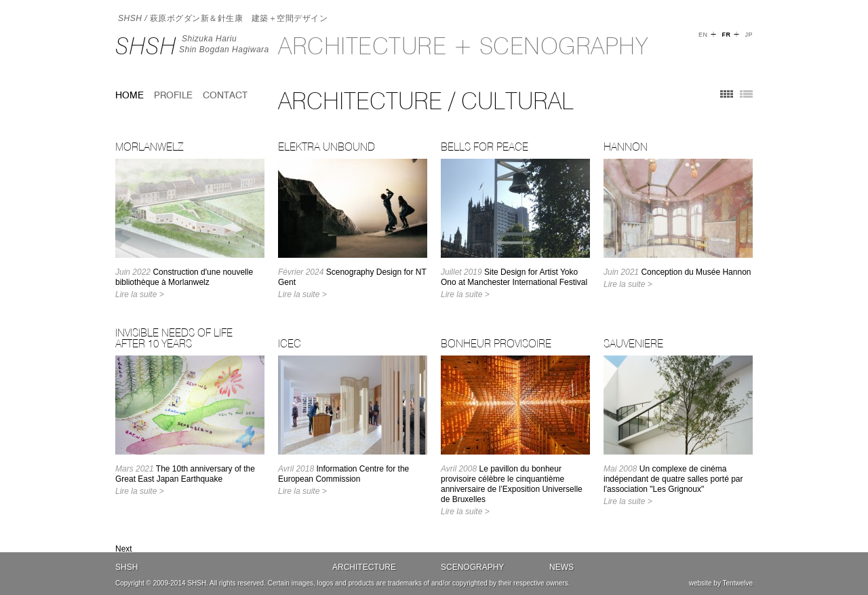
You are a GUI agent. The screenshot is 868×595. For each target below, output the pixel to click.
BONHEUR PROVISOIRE (496, 343)
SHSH (146, 46)
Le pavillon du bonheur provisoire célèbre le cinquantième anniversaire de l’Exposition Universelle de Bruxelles (512, 484)
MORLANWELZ (149, 147)
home (130, 95)
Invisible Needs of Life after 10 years (174, 338)
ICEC (290, 343)
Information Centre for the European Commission (343, 474)
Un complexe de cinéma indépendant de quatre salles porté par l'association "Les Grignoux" (673, 479)
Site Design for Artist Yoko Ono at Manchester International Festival (514, 277)
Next (124, 549)
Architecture (364, 567)
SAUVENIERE (633, 343)
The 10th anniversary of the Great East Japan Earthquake (185, 474)
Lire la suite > (140, 294)
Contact (225, 95)
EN (703, 35)
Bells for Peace (485, 147)
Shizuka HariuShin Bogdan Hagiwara (224, 44)
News (561, 567)
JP (749, 35)
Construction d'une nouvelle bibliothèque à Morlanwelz (184, 277)
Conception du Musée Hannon (677, 272)
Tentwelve (738, 583)
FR (726, 35)
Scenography (472, 567)
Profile (173, 95)
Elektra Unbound (327, 147)
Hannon (626, 147)
